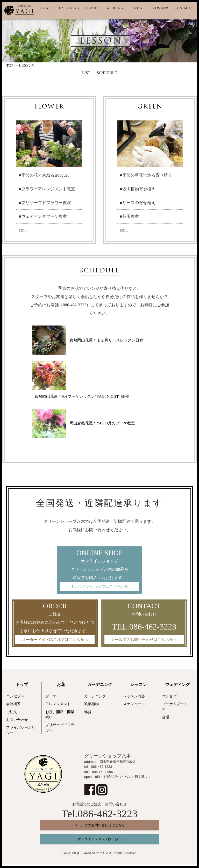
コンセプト (15, 698)
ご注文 (12, 714)
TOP (10, 65)
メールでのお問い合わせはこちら (99, 827)
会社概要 (13, 706)
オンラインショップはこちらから (99, 587)
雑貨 (88, 714)
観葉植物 (91, 706)
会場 (166, 719)
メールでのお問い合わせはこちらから (144, 641)
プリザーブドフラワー (60, 729)
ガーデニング (95, 698)
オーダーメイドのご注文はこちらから (55, 641)
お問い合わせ (17, 722)
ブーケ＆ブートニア (176, 708)
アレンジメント (58, 706)
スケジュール (134, 706)
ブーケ (51, 698)
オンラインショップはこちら (99, 842)
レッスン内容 (134, 698)
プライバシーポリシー (21, 732)
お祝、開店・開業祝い (60, 716)
